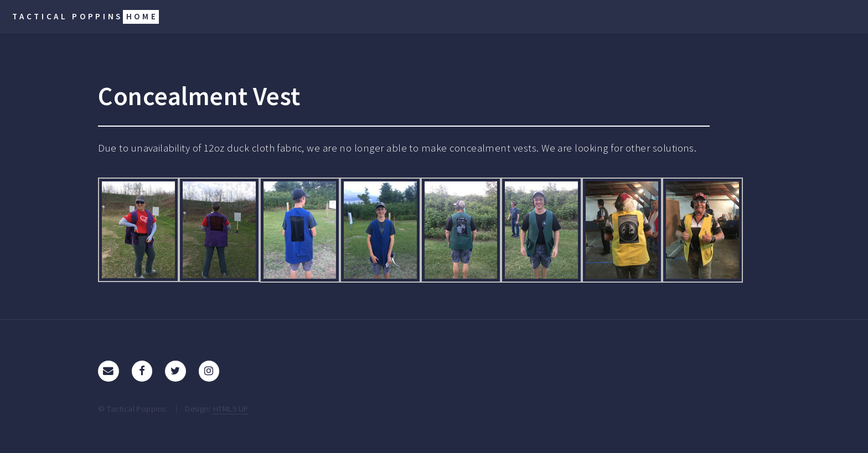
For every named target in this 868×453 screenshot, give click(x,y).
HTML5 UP (231, 408)
